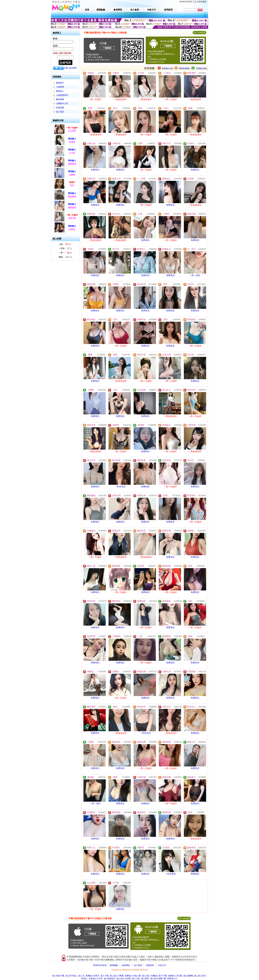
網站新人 (60, 91)
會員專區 (126, 965)
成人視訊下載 (58, 976)
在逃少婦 (72, 218)
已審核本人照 (62, 103)
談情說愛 (60, 108)
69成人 (84, 979)
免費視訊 (95, 170)
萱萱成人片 (172, 979)
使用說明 (150, 965)
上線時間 (60, 87)
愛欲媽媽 (72, 196)
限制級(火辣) (167, 68)
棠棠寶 (72, 229)
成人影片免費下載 (158, 979)
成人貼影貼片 (110, 979)
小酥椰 (72, 175)
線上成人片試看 (124, 979)
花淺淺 (72, 142)
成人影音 (145, 979)
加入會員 (138, 965)
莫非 (72, 185)
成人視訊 (60, 112)
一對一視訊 (195, 275)
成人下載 (105, 976)
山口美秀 (72, 131)
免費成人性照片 (92, 976)
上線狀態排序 (62, 95)
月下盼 (72, 153)
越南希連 (72, 164)
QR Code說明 (199, 33)
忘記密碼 (73, 68)
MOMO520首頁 (100, 965)
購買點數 (114, 965)
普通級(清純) (202, 68)
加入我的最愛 (200, 2)
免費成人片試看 (175, 976)
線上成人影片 (200, 976)
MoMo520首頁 (186, 2)
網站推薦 (60, 99)
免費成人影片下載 (159, 976)
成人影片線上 (71, 976)
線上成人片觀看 (117, 976)
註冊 (66, 68)
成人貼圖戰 (188, 976)
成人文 (81, 976)
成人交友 (146, 976)
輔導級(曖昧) (185, 68)
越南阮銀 (72, 207)
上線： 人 (65, 244)
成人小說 (136, 979)
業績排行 (60, 83)
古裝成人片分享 (96, 979)
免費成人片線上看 (133, 976)
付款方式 (162, 965)
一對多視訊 (120, 487)
